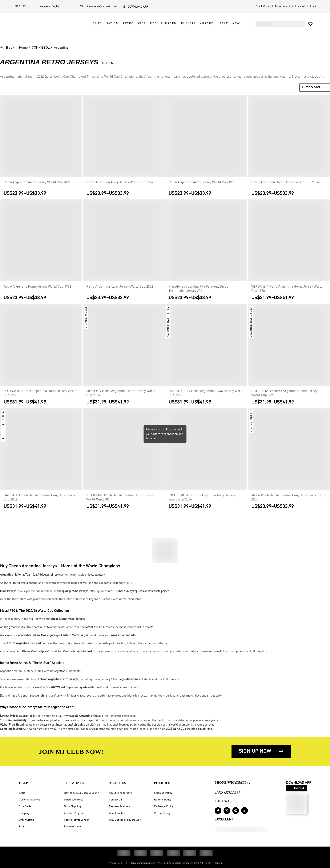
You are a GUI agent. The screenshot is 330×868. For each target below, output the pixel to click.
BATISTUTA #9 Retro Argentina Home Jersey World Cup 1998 (284, 396)
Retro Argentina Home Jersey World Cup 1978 (37, 289)
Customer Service (29, 800)
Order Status (26, 820)
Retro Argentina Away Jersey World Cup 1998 (202, 185)
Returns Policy (163, 800)
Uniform (166, 29)
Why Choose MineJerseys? (125, 820)
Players (185, 29)
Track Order (263, 6)
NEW (233, 29)
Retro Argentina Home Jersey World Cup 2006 (285, 185)
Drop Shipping (72, 806)
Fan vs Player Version (77, 820)
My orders (281, 6)
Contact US (116, 800)
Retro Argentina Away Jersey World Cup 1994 (120, 185)
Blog (22, 827)
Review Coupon (73, 827)
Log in (314, 6)
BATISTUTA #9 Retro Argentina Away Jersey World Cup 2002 (41, 500)
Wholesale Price (74, 800)
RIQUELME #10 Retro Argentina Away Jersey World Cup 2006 (202, 500)
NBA (150, 29)
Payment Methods (120, 806)
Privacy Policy (162, 813)
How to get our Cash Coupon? (81, 793)
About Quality (117, 813)
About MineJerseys (120, 793)
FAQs (22, 793)
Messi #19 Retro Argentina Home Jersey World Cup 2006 (121, 396)
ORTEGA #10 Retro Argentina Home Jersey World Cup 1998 (40, 396)
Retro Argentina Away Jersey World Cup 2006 (37, 185)
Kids (138, 29)
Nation (109, 29)
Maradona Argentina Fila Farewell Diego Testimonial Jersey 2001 (198, 291)
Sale (220, 29)
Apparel (204, 29)
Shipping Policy (163, 793)
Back (10, 50)
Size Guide (25, 806)
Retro (125, 29)
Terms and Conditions (143, 863)
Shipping (24, 813)
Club (94, 29)
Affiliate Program (74, 813)
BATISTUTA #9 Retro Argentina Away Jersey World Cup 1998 (206, 396)
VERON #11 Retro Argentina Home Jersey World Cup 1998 (287, 291)
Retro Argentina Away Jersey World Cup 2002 (120, 289)
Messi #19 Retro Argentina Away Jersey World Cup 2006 (289, 500)
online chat (299, 6)
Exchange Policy (164, 806)
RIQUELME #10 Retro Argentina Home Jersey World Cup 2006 (120, 500)
